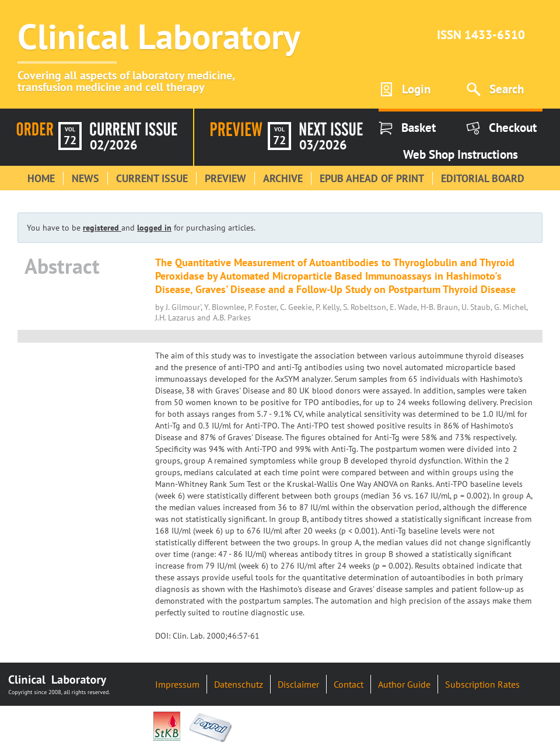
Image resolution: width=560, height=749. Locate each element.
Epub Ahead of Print (372, 178)
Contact (349, 684)
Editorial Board (483, 178)
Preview (225, 178)
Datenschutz (239, 684)
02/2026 (113, 145)
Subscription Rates (482, 684)
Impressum (177, 684)
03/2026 (323, 145)
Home (41, 178)
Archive (283, 178)
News (85, 178)
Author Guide (404, 684)
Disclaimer (298, 684)
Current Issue (152, 178)
